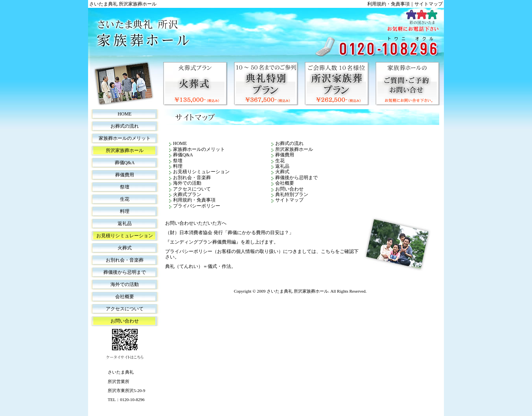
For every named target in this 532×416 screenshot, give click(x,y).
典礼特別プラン (266, 84)
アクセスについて (125, 309)
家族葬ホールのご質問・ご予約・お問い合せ (408, 84)
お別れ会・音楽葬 (125, 260)
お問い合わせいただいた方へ (196, 223)
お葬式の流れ (125, 126)
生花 (125, 199)
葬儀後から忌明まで (125, 272)
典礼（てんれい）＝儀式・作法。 (201, 266)
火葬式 (125, 248)
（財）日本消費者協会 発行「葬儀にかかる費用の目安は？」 (229, 233)
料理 (125, 211)
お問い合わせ (125, 321)
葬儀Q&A (125, 163)
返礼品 (125, 224)
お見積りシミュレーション (125, 236)
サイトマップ (429, 4)
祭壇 (125, 187)
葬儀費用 (125, 175)
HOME (124, 114)
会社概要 (125, 297)
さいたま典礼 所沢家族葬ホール (297, 291)
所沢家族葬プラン (337, 84)
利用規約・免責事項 (388, 4)
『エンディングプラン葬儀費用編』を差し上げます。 (222, 242)
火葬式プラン (195, 84)
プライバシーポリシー (197, 206)
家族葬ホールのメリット (125, 138)
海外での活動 (125, 284)
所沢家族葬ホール (125, 150)
